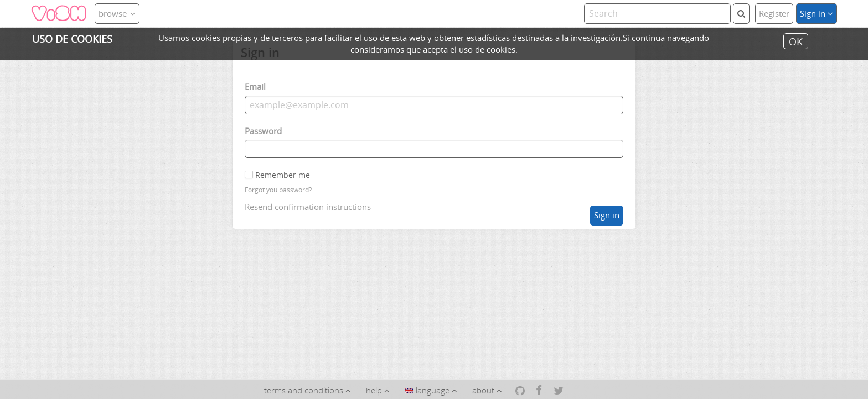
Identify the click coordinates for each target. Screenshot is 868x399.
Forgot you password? (278, 190)
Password (263, 131)
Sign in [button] (817, 13)
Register (774, 13)
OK (796, 41)
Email (255, 86)
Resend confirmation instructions (308, 207)
